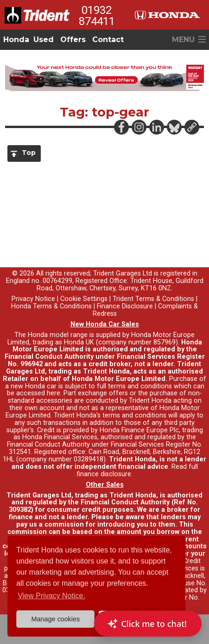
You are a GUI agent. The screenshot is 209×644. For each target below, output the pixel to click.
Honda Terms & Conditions (51, 306)
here (54, 393)
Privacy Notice (33, 299)
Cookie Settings (84, 299)
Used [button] (44, 40)
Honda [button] (16, 40)
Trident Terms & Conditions (153, 299)
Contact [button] (108, 40)
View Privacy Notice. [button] (51, 596)
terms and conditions (134, 415)
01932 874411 (97, 16)
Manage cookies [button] (55, 619)
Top (29, 153)
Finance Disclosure (125, 306)
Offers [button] (73, 40)
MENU (183, 40)
